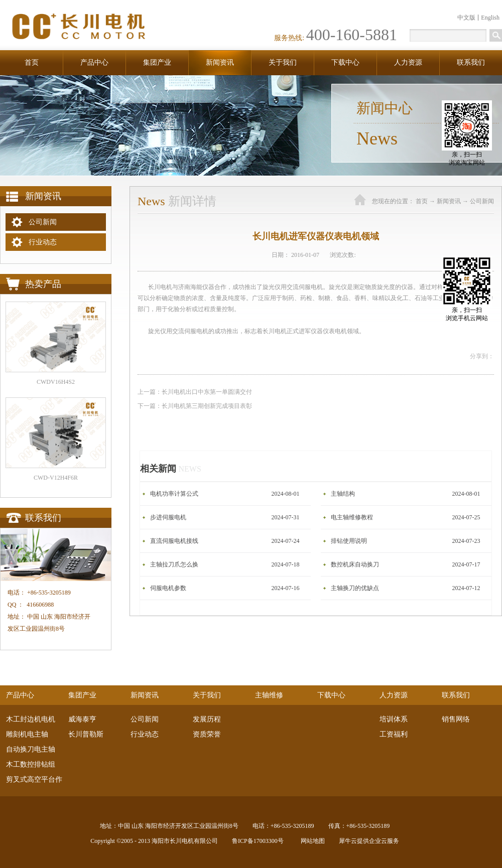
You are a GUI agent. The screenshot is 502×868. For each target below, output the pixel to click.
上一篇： (195, 392)
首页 (32, 62)
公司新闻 (482, 201)
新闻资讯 (449, 201)
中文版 (466, 18)
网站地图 (311, 841)
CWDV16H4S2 (56, 382)
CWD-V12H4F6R (56, 478)
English (490, 18)
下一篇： (195, 406)
